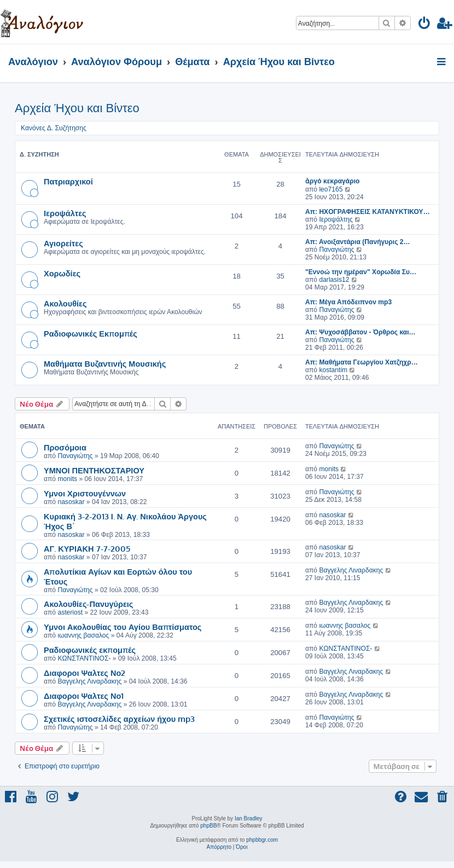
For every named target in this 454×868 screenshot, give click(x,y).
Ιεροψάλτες (65, 213)
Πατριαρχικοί (68, 181)
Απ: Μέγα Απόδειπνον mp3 (348, 302)
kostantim (333, 370)
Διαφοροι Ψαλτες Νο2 (85, 673)
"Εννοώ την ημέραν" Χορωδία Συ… (361, 272)
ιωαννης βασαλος (83, 635)
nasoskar (71, 502)
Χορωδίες (62, 273)
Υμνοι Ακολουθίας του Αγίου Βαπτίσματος (123, 627)
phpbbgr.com (262, 840)
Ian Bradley (249, 818)
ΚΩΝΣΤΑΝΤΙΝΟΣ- (84, 658)
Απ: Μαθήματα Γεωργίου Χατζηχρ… (362, 362)
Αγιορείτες (63, 243)
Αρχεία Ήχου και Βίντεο (77, 108)
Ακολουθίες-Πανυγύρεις (88, 604)
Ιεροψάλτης (336, 219)
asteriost (70, 612)
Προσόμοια (65, 447)
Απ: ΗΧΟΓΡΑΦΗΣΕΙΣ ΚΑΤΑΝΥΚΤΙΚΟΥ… (368, 212)
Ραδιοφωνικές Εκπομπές (91, 333)
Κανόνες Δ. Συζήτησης (54, 128)
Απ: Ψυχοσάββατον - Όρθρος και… (360, 332)
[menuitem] (425, 25)
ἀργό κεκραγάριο (333, 181)
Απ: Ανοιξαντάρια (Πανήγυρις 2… (358, 242)
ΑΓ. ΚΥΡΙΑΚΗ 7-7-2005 (87, 548)
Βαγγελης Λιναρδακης (351, 570)
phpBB (208, 826)
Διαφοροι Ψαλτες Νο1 (84, 696)
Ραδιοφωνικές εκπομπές (90, 650)
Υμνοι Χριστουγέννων (85, 493)
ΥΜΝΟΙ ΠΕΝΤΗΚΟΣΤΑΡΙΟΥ (94, 470)
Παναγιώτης (336, 250)
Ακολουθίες (65, 303)
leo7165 (331, 189)
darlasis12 (334, 280)
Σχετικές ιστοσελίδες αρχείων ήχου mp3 (119, 719)
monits (67, 479)
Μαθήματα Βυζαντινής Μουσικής (105, 363)
